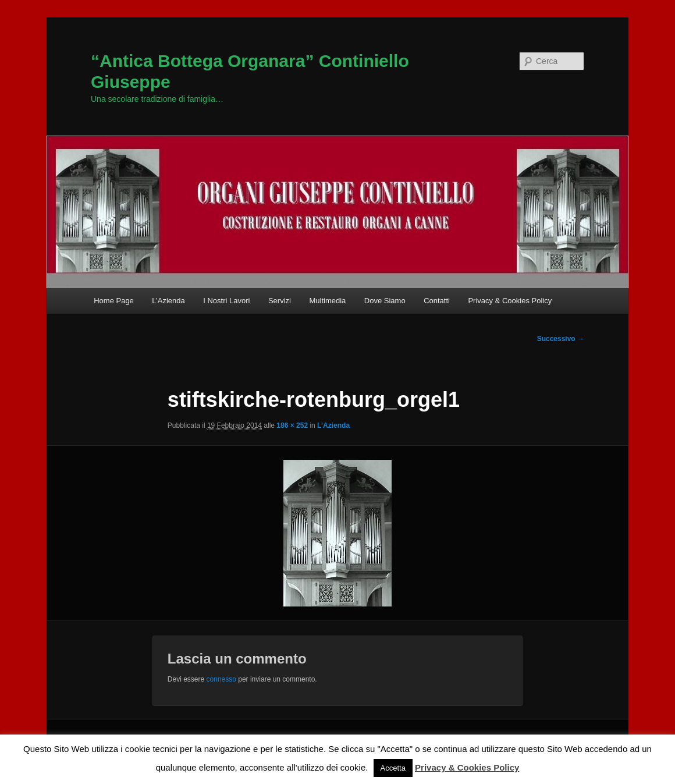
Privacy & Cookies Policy (510, 301)
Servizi (280, 301)
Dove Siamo (385, 301)
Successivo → (561, 339)
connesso (221, 679)
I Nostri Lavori (226, 301)
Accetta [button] (393, 768)
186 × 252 (292, 425)
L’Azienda (168, 301)
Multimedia (327, 301)
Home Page (114, 301)
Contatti (437, 301)
